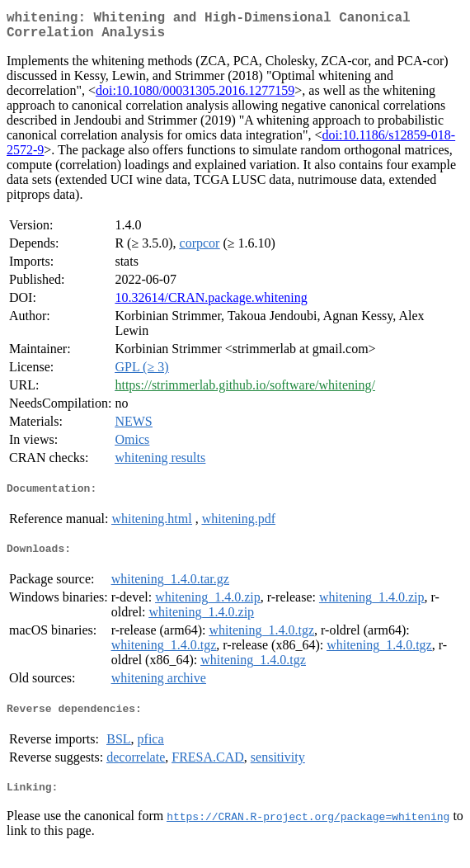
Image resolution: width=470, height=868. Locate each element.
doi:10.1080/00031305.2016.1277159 (195, 97)
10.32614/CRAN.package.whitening (211, 304)
